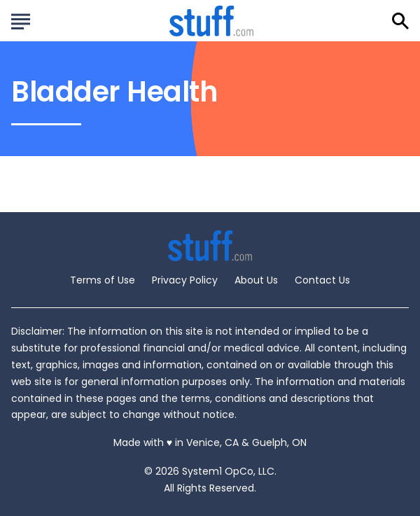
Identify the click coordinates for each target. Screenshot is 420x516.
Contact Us (322, 280)
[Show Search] (400, 21)
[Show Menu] (21, 20)
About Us (256, 280)
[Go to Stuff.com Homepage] (211, 21)
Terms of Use (103, 280)
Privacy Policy (185, 280)
